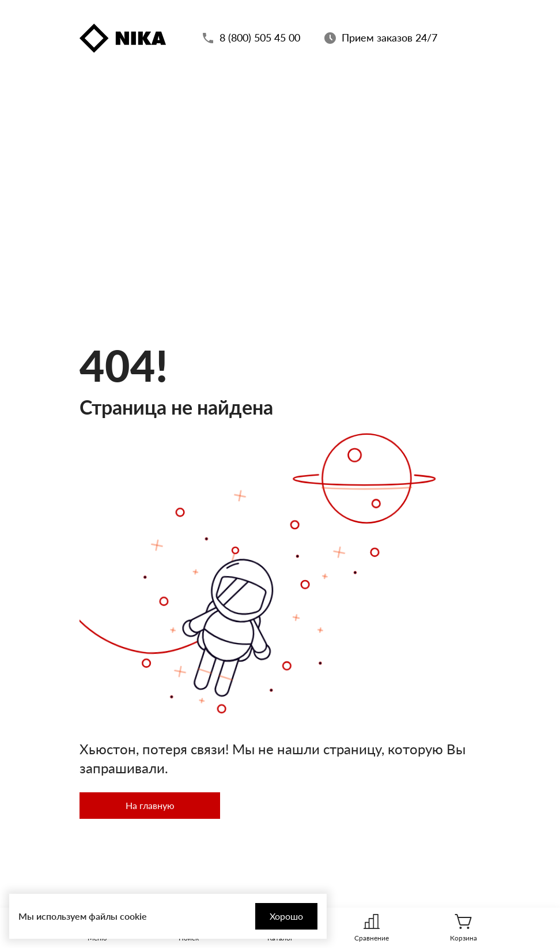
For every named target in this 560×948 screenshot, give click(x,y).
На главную (150, 805)
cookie (133, 916)
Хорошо (286, 916)
